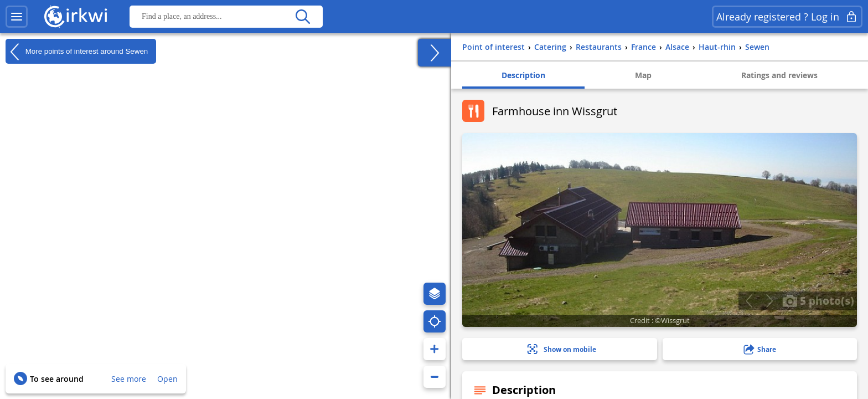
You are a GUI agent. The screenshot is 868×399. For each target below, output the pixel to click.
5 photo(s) (818, 300)
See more (129, 379)
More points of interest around (77, 52)
